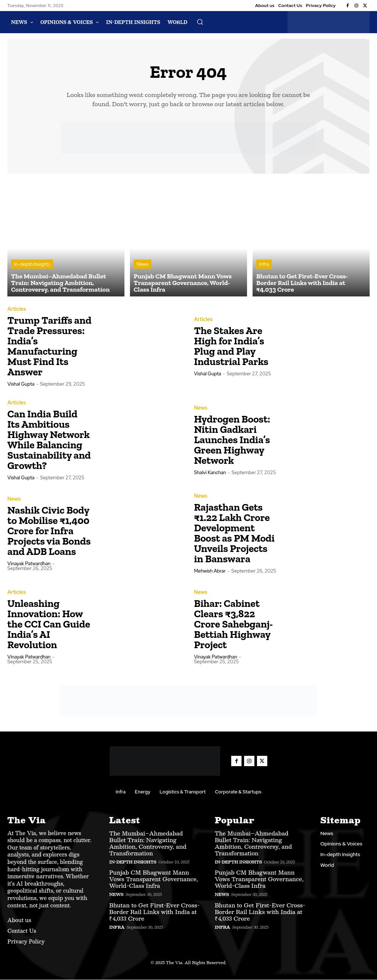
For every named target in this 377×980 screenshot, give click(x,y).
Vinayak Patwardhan (29, 564)
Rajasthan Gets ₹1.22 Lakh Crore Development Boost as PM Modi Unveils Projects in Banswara (234, 534)
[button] (200, 22)
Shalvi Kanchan (210, 473)
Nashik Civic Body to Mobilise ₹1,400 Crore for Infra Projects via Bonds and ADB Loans (49, 531)
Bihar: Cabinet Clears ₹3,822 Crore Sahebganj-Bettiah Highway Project (233, 625)
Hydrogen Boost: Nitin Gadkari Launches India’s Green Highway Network (232, 440)
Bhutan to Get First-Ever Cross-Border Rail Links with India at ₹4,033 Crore (154, 912)
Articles (17, 310)
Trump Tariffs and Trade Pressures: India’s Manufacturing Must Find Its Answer (49, 347)
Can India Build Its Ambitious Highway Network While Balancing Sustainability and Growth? (49, 440)
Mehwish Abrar (210, 572)
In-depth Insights (32, 265)
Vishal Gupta (21, 385)
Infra (264, 265)
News (142, 265)
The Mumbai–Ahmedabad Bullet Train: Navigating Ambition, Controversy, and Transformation (148, 843)
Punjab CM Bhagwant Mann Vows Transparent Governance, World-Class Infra (153, 880)
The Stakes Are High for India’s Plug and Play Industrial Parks (232, 347)
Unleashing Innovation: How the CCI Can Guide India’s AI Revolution (49, 625)
